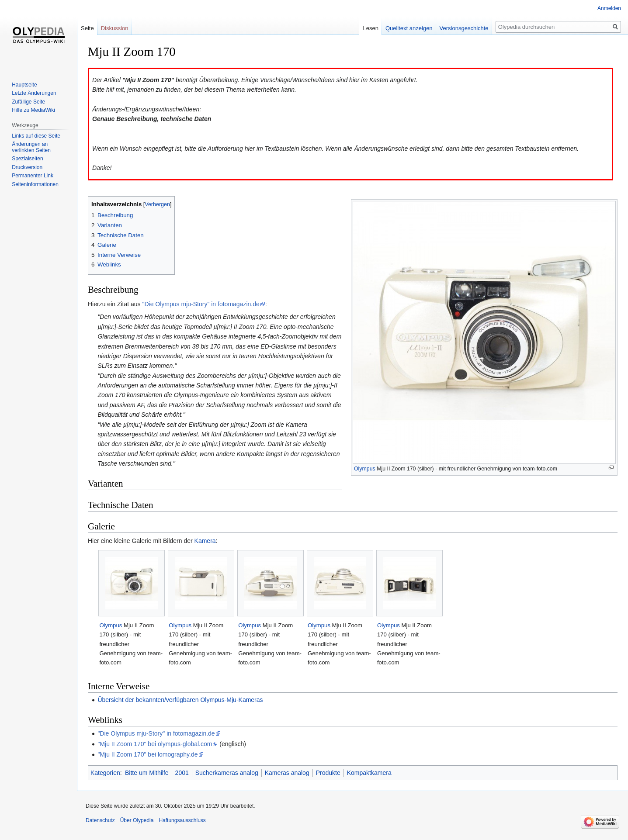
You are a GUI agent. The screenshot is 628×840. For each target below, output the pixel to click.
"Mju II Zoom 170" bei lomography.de (147, 754)
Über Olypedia (137, 820)
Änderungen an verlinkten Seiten (31, 147)
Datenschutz (100, 820)
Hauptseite (24, 85)
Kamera (205, 541)
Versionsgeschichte (464, 28)
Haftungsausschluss (182, 820)
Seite (87, 28)
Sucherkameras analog (227, 773)
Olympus (365, 469)
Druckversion (27, 167)
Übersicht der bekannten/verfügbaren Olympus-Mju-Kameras (180, 700)
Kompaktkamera (369, 773)
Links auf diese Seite (36, 136)
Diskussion (115, 28)
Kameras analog (287, 773)
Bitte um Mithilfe (147, 773)
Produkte (328, 773)
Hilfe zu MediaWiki (33, 110)
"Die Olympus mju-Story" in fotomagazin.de (201, 304)
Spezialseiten (27, 159)
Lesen (370, 28)
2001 (182, 773)
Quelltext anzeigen (409, 28)
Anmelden (609, 8)
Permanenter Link (33, 176)
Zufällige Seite (28, 102)
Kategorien (105, 773)
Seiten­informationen (35, 184)
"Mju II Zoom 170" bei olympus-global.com (155, 744)
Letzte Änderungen (34, 93)
